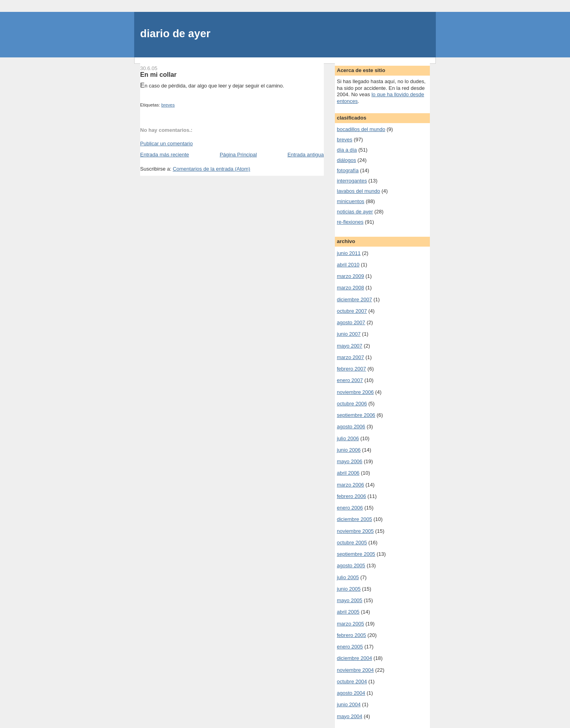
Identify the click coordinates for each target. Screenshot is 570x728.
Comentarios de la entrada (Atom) (211, 169)
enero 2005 (350, 647)
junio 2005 (349, 589)
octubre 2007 (352, 311)
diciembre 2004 (354, 658)
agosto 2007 (351, 322)
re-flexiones (350, 222)
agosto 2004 (351, 693)
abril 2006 (348, 473)
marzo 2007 (351, 357)
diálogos (346, 160)
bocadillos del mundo (361, 129)
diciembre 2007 (354, 299)
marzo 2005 (351, 624)
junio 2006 (349, 450)
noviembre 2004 (355, 670)
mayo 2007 (350, 346)
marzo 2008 (351, 288)
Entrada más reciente (165, 155)
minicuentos (351, 201)
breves (168, 105)
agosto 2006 (351, 427)
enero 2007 (350, 380)
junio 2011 (349, 253)
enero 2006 (350, 508)
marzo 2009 (351, 276)
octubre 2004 (352, 681)
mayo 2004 (350, 716)
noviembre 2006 (355, 392)
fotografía (348, 170)
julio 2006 (348, 438)
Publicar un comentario (166, 144)
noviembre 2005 (355, 531)
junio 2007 (349, 334)
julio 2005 (348, 577)
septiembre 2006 (356, 415)
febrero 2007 (351, 369)
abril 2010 (348, 265)
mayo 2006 (350, 461)
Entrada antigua (306, 155)
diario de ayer (175, 33)
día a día (347, 150)
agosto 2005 (351, 565)
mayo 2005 (350, 600)
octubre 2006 (352, 404)
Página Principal (238, 155)
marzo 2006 (351, 485)
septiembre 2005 (356, 554)
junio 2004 (349, 704)
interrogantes (352, 181)
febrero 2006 (351, 496)
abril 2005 (348, 612)
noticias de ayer (355, 212)
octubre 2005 (352, 543)
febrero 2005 (351, 635)
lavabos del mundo (358, 191)
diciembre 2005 (354, 519)
